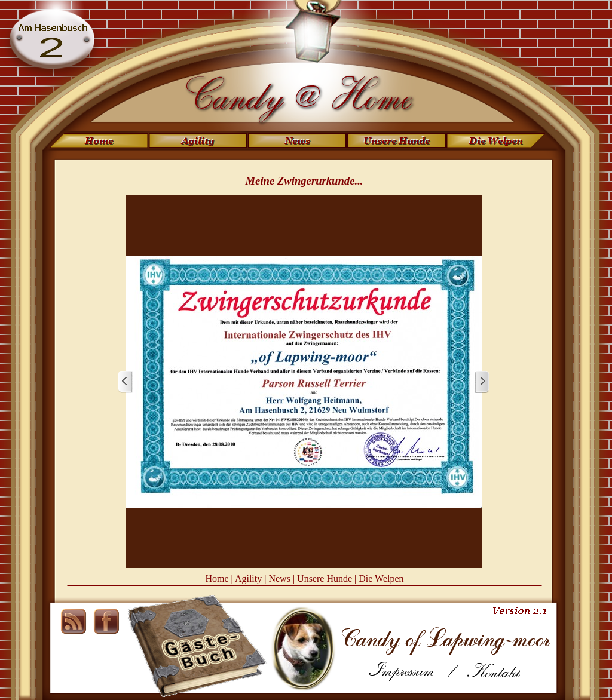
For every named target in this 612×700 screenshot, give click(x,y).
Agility (248, 578)
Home (217, 578)
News (279, 578)
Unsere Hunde (325, 578)
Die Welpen (381, 578)
